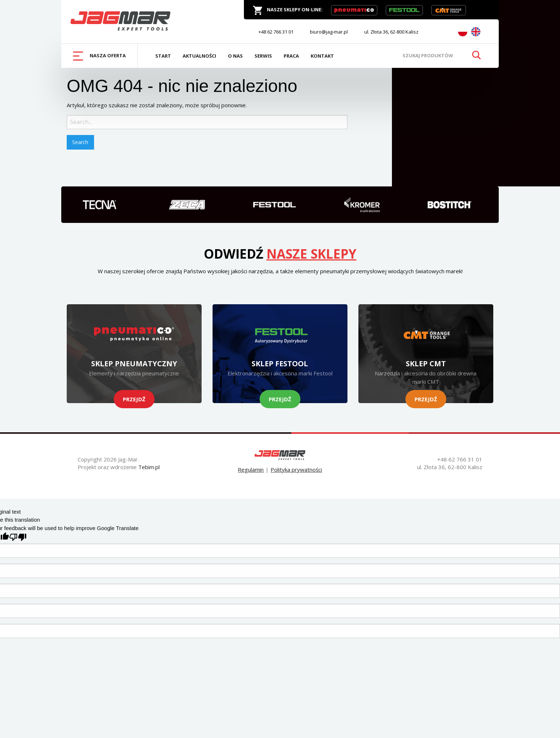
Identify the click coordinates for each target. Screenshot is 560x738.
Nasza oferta (99, 56)
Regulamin (251, 470)
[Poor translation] (18, 537)
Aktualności (199, 56)
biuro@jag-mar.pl (329, 32)
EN (476, 32)
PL (463, 32)
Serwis (263, 56)
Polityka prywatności (296, 470)
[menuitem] (100, 56)
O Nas (235, 56)
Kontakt (322, 56)
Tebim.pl (149, 467)
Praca (291, 56)
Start (163, 56)
